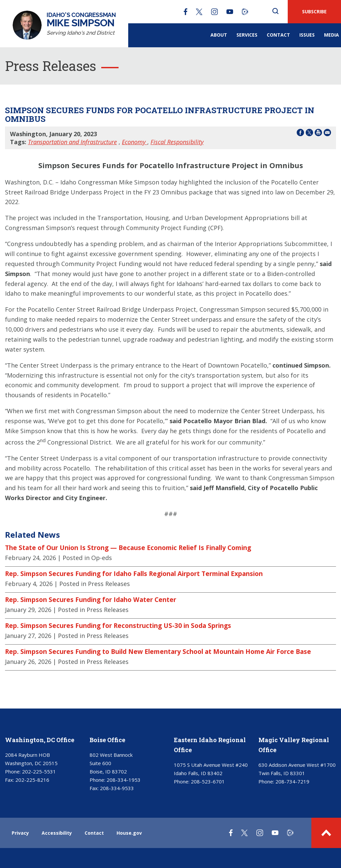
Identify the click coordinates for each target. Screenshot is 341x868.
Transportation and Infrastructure (72, 142)
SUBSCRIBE (314, 11)
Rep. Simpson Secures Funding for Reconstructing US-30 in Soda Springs (118, 626)
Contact (278, 35)
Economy (135, 142)
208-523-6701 (208, 781)
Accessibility (57, 833)
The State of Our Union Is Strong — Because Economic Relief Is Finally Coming (128, 548)
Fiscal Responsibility (177, 142)
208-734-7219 (292, 781)
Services (247, 35)
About (219, 35)
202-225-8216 (32, 780)
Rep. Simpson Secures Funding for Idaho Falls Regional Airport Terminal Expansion (134, 574)
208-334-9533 (117, 788)
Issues (307, 35)
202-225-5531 (39, 771)
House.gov (129, 833)
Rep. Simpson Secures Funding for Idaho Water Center (91, 600)
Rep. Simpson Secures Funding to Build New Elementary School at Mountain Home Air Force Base (158, 652)
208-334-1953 (124, 780)
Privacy (20, 833)
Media (332, 35)
